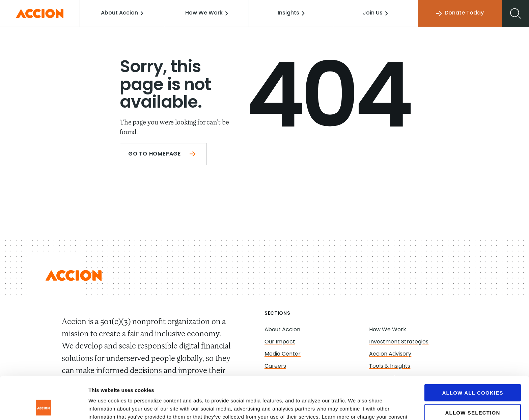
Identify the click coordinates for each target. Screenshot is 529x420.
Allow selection (473, 373)
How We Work (207, 13)
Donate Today (460, 13)
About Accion (122, 13)
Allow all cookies (472, 353)
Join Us (375, 13)
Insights (291, 13)
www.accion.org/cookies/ (127, 385)
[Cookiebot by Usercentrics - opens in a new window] (44, 407)
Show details (354, 407)
